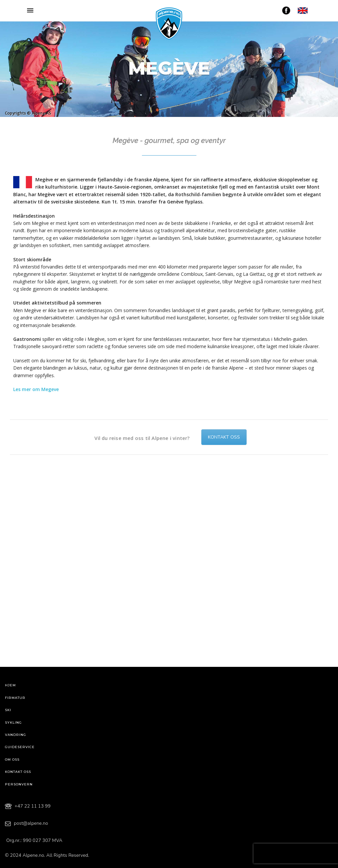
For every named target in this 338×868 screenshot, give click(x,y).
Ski (8, 710)
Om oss (12, 759)
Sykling (13, 723)
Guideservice (20, 747)
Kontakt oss (224, 437)
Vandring (16, 735)
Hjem (10, 685)
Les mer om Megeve (36, 389)
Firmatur (15, 698)
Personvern (19, 784)
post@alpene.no (31, 823)
